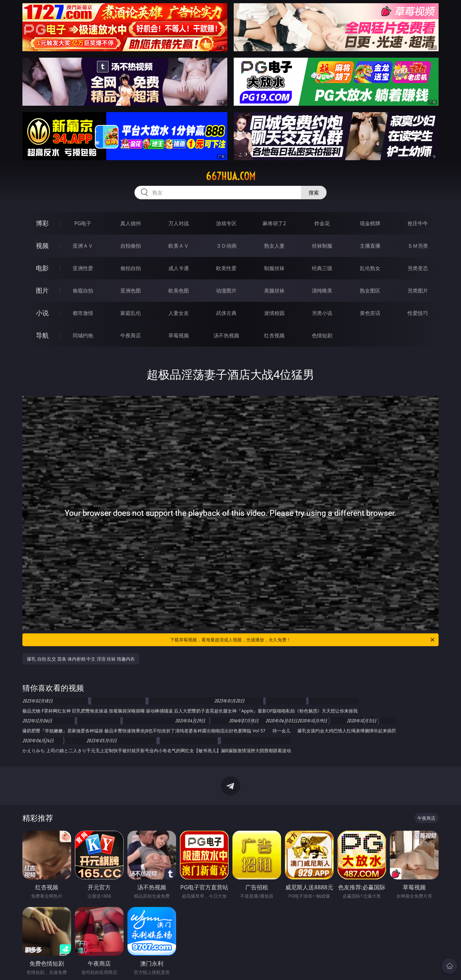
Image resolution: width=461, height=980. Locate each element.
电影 (42, 268)
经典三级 (322, 268)
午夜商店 (131, 335)
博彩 (42, 223)
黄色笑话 (370, 313)
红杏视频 (274, 335)
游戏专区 (226, 223)
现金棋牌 (370, 223)
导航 (42, 335)
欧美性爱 (226, 268)
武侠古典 (226, 313)
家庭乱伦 (131, 313)
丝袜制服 (322, 246)
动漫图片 (226, 291)
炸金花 (322, 223)
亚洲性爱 (83, 268)
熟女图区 (370, 291)
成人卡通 (179, 268)
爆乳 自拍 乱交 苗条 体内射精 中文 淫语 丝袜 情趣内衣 (81, 659)
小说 (42, 313)
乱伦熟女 (370, 268)
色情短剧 (322, 335)
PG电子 (83, 223)
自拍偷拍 (131, 246)
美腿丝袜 (274, 291)
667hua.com (231, 176)
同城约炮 (83, 335)
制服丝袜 (274, 268)
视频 (42, 246)
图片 (42, 290)
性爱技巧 (418, 313)
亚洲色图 (131, 291)
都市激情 (83, 313)
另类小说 (322, 313)
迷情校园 (274, 313)
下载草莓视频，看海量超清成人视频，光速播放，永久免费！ (303, 640)
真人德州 (131, 223)
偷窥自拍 (83, 291)
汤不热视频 (226, 335)
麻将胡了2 (274, 223)
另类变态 (418, 268)
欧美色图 (179, 291)
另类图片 (418, 291)
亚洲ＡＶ (83, 246)
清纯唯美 (322, 291)
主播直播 (370, 246)
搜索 (314, 193)
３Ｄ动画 (226, 246)
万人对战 (179, 223)
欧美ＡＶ (179, 246)
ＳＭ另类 (418, 246)
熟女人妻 (274, 246)
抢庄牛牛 (418, 223)
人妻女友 (179, 313)
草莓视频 (179, 335)
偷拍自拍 (131, 268)
